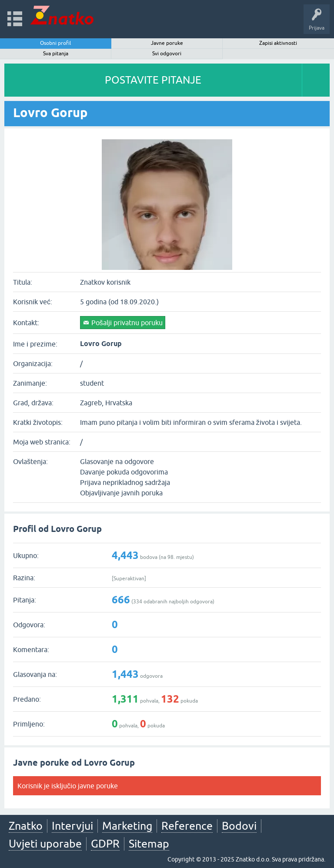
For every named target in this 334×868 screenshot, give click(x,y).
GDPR (105, 844)
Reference (187, 826)
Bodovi (239, 826)
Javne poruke (167, 43)
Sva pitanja (56, 54)
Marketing (127, 826)
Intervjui (72, 826)
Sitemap (149, 844)
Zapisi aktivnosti (278, 43)
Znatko (26, 826)
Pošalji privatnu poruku (127, 323)
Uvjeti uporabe (45, 844)
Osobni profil (55, 43)
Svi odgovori (167, 54)
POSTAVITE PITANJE (153, 80)
